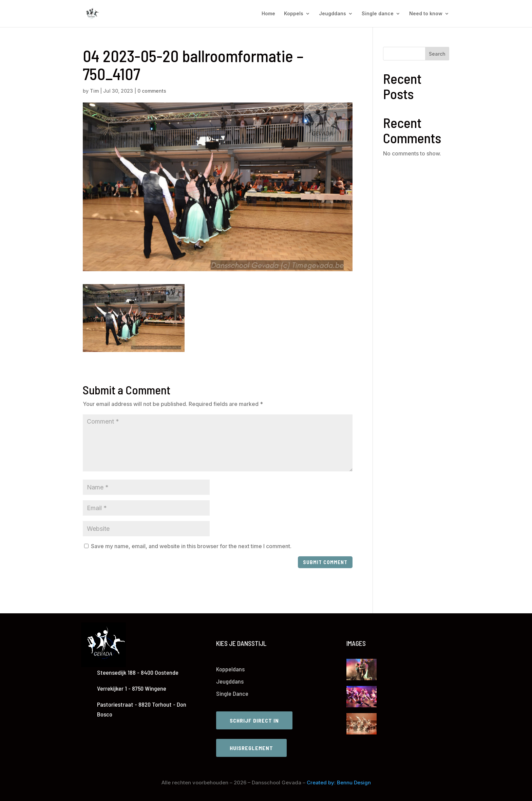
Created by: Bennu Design (339, 783)
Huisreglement (251, 748)
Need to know (426, 14)
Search (437, 54)
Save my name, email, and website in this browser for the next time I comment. (191, 546)
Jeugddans (332, 14)
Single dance (378, 14)
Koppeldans (230, 669)
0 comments (152, 91)
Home (268, 14)
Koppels (294, 14)
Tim (94, 91)
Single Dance (232, 693)
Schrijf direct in (254, 720)
